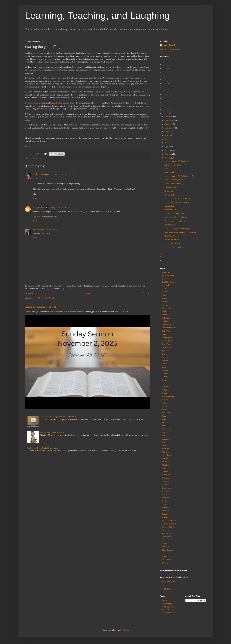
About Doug (167, 604)
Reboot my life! (171, 169)
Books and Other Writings (169, 608)
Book (164, 311)
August (168, 132)
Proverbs (165, 498)
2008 (165, 260)
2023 (165, 68)
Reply (35, 198)
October (168, 124)
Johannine (166, 413)
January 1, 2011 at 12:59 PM (63, 174)
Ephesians (166, 351)
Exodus (165, 357)
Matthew (165, 452)
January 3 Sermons (172, 240)
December (169, 117)
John (164, 416)
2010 (165, 253)
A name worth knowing (173, 184)
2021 (165, 76)
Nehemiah (166, 475)
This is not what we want (174, 214)
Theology (166, 547)
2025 (165, 61)
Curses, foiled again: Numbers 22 (53, 432)
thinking (165, 553)
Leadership (166, 429)
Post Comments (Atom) (45, 298)
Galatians (166, 374)
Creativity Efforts (169, 328)
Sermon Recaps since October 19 (41, 307)
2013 (165, 106)
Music (164, 468)
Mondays (166, 465)
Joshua (165, 423)
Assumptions (169, 206)
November (169, 120)
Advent (165, 302)
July (167, 135)
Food (164, 367)
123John (165, 279)
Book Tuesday (170, 172)
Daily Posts (166, 331)
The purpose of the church (175, 221)
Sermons (165, 530)
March (168, 150)
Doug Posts (166, 344)
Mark (164, 445)
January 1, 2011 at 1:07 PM (60, 208)
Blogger (126, 630)
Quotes (165, 501)
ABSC (56, 103)
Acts (164, 295)
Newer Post (30, 293)
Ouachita (165, 481)
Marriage (166, 449)
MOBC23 (166, 462)
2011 (165, 113)
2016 (165, 95)
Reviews (165, 511)
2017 (165, 91)
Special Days (167, 537)
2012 (165, 110)
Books (165, 315)
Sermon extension (169, 520)
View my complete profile (170, 49)
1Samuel (165, 285)
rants (164, 504)
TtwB (164, 557)
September (169, 128)
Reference (166, 507)
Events (165, 354)
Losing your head (171, 187)
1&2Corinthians (168, 275)
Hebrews (165, 390)
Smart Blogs (167, 534)
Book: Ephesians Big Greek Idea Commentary (58, 417)
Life (164, 436)
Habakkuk (166, 386)
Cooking (165, 321)
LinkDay (165, 439)
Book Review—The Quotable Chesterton (180, 232)
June (167, 139)
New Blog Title (170, 236)
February (169, 154)
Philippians (166, 488)
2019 (165, 83)
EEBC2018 (166, 347)
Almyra (165, 305)
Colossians (166, 318)
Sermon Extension (169, 524)
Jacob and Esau (170, 210)
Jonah (164, 419)
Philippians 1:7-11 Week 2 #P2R (177, 202)
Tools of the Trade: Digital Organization (43, 448)
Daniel (165, 334)
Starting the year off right (174, 247)
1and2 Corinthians (169, 282)
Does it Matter (168, 341)
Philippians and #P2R (173, 244)
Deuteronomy (167, 338)
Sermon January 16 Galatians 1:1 (177, 199)
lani (34, 230)
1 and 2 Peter (167, 272)
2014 (165, 102)
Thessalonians (167, 550)
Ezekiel (165, 360)
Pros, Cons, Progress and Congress (178, 229)
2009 (165, 257)
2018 (165, 87)
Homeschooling (168, 396)
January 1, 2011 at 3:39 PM (47, 230)
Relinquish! (169, 191)
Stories (165, 543)
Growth (165, 380)
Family (165, 364)
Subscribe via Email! (170, 612)
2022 (165, 72)
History (165, 393)
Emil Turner (33, 103)
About (164, 292)
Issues (164, 406)
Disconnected (170, 225)
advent (165, 298)
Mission (165, 458)
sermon (165, 517)
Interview (166, 400)
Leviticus (166, 432)
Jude (164, 426)
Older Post (145, 293)
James (164, 409)
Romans (165, 514)
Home (88, 293)
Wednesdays (167, 560)
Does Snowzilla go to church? (176, 217)
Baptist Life (167, 308)
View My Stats (165, 589)
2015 (165, 98)
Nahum (165, 472)
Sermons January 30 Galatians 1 (177, 161)
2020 (165, 80)
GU (163, 383)
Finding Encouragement (174, 180)
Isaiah (164, 403)
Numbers (166, 478)
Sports (165, 540)
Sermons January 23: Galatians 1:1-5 (179, 176)
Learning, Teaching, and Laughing (97, 15)
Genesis (165, 377)
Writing (165, 563)
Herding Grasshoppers (42, 174)
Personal (165, 485)
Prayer (165, 494)
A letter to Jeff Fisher (173, 165)
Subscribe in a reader (168, 581)
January (168, 158)
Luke (164, 442)
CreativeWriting (168, 324)
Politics (165, 491)
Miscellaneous (37, 158)
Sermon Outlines (169, 527)
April (167, 147)
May (167, 143)
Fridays (165, 370)
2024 (165, 65)
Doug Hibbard (38, 208)
